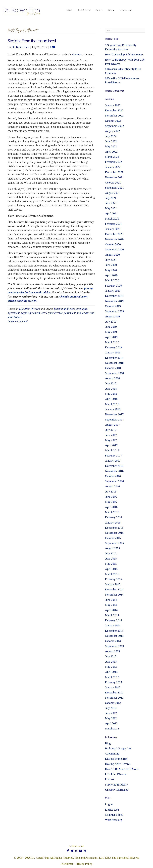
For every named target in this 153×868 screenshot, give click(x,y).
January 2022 (113, 167)
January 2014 (113, 625)
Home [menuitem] (69, 10)
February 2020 (114, 286)
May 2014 (111, 605)
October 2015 (113, 538)
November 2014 (114, 595)
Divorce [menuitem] (99, 10)
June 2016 (111, 497)
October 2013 (113, 641)
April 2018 (111, 399)
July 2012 (111, 708)
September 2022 (114, 126)
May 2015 (111, 564)
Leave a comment (18, 321)
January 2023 (113, 105)
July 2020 (111, 260)
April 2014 (111, 610)
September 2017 (114, 420)
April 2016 (111, 507)
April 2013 (111, 672)
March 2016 (112, 512)
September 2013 (114, 646)
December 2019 (114, 296)
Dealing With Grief (116, 759)
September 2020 (114, 249)
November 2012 (114, 698)
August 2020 (112, 255)
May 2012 (111, 718)
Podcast (110, 779)
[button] (90, 10)
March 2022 (112, 157)
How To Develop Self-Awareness (124, 55)
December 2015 (114, 528)
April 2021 (111, 213)
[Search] (125, 30)
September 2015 (114, 543)
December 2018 (114, 358)
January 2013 (113, 687)
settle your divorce (52, 313)
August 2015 (112, 548)
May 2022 (111, 146)
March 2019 (112, 342)
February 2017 (114, 456)
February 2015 (114, 579)
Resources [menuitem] (124, 10)
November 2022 (114, 116)
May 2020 (111, 270)
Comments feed (114, 815)
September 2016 (114, 481)
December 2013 (114, 631)
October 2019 (113, 306)
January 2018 (113, 409)
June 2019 (111, 327)
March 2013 (112, 677)
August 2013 (112, 651)
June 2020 (111, 265)
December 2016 (114, 466)
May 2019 (111, 332)
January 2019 (113, 353)
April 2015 (111, 569)
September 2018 (114, 373)
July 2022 (111, 136)
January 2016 (113, 523)
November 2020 (114, 239)
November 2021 (114, 177)
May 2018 (111, 394)
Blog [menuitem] (110, 10)
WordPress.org (114, 820)
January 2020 (113, 291)
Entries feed (112, 810)
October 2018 (113, 368)
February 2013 (114, 682)
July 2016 (111, 492)
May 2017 (111, 440)
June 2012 (111, 713)
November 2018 (114, 363)
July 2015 (111, 553)
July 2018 (111, 383)
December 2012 (114, 693)
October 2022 (113, 121)
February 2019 (114, 347)
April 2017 (111, 445)
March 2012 (112, 729)
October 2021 (113, 183)
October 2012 (113, 703)
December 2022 (114, 110)
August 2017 (112, 425)
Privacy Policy (84, 864)
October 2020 (113, 244)
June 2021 (111, 203)
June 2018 (111, 389)
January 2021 (113, 229)
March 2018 (112, 404)
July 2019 (111, 322)
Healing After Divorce (118, 764)
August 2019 (112, 317)
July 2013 (111, 656)
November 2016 (114, 471)
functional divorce (65, 309)
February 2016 (114, 517)
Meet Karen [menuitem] (83, 10)
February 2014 (114, 620)
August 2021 (112, 193)
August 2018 (112, 378)
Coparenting (112, 754)
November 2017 (114, 414)
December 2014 (114, 589)
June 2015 (111, 559)
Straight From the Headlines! (32, 41)
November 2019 (114, 301)
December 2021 (114, 172)
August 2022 (112, 131)
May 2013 (111, 667)
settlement (70, 313)
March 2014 (112, 615)
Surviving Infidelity (116, 785)
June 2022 (111, 141)
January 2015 (113, 584)
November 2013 (114, 636)
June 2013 (111, 662)
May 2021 (111, 208)
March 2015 (112, 574)
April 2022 (111, 152)
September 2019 (114, 311)
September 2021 (114, 188)
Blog (108, 743)
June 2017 (111, 435)
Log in (109, 804)
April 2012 (111, 723)
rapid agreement (31, 313)
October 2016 (113, 476)
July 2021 (111, 198)
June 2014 (111, 600)
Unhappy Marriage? (117, 790)
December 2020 (114, 234)
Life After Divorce (29, 309)
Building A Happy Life (118, 748)
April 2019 (111, 337)
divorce (76, 54)
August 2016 (112, 486)
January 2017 (113, 461)
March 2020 (112, 280)
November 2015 (114, 533)
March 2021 (112, 219)
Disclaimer (67, 864)
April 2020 (111, 275)
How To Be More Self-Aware (122, 769)
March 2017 (112, 450)
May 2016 (111, 502)
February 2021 (114, 224)
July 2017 (111, 430)
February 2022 (114, 162)
